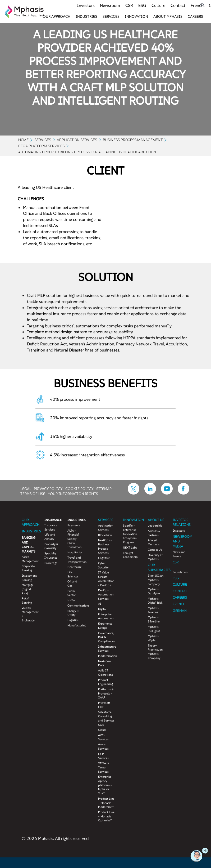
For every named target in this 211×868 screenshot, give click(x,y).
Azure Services (103, 746)
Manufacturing (75, 625)
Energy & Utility (73, 613)
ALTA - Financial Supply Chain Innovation (74, 539)
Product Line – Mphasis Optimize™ (106, 816)
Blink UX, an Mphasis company (156, 580)
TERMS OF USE (33, 493)
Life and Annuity (50, 537)
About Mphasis (168, 16)
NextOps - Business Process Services (105, 546)
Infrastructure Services (107, 649)
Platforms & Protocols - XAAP (106, 693)
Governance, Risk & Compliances (107, 637)
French (197, 5)
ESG (142, 5)
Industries (86, 16)
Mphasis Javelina (153, 610)
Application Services (77, 140)
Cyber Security (103, 565)
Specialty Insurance (51, 555)
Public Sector (72, 593)
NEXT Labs (130, 547)
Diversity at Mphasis (155, 557)
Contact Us (155, 550)
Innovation (136, 16)
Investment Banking (29, 578)
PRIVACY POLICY (48, 488)
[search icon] (202, 5)
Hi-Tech (72, 600)
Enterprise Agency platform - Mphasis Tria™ (105, 785)
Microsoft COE (104, 705)
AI (100, 604)
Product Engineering (105, 682)
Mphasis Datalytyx (154, 591)
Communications (75, 606)
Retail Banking (27, 600)
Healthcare (75, 567)
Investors (86, 5)
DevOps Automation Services (106, 594)
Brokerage (51, 563)
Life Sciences (73, 574)
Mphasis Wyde (153, 638)
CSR (129, 5)
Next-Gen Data (104, 663)
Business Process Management (133, 140)
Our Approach (57, 16)
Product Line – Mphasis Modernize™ (106, 803)
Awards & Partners (154, 533)
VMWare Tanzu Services (104, 767)
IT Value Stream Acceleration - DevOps (106, 579)
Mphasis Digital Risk (155, 601)
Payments (74, 525)
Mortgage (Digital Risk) (28, 589)
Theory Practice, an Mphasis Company (155, 652)
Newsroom (110, 5)
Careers (195, 16)
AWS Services (103, 737)
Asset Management (29, 559)
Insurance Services (51, 527)
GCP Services (103, 756)
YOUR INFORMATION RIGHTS (73, 493)
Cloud (102, 730)
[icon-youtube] (167, 493)
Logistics (73, 620)
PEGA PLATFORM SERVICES (41, 146)
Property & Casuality (51, 546)
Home (23, 140)
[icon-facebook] (184, 493)
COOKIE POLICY (79, 488)
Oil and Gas (72, 584)
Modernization (107, 656)
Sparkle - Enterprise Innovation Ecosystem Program (130, 534)
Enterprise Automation (106, 616)
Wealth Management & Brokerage (29, 614)
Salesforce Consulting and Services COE (106, 718)
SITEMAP (104, 488)
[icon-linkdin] (150, 493)
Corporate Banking (28, 568)
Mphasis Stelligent (154, 629)
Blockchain (105, 535)
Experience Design (105, 626)
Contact (178, 5)
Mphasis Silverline (154, 619)
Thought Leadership (130, 555)
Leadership (155, 526)
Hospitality (75, 552)
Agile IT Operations (105, 673)
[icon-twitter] (134, 493)
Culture (158, 5)
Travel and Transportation (75, 560)
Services (111, 16)
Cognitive (104, 558)
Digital (102, 609)
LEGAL (26, 488)
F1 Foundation (180, 570)
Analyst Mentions (154, 542)
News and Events (179, 554)
